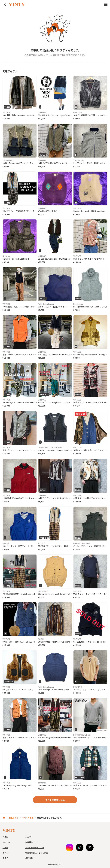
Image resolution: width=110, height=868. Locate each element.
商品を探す (14, 818)
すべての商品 (28, 818)
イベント (6, 853)
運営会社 (29, 858)
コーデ (5, 847)
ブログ (5, 858)
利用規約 (29, 842)
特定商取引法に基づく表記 (37, 853)
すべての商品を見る (55, 800)
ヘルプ (28, 837)
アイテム (6, 842)
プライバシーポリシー (35, 847)
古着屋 (5, 837)
